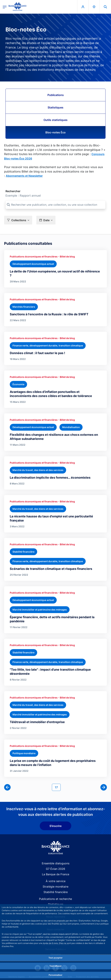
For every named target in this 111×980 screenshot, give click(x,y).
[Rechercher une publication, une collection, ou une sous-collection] (56, 205)
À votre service (56, 881)
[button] (105, 7)
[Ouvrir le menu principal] (5, 7)
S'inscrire (56, 826)
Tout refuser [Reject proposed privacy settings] (56, 966)
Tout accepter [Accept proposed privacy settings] (56, 958)
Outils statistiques (56, 120)
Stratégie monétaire (56, 887)
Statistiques (56, 107)
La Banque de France (56, 874)
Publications (56, 95)
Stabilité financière (56, 892)
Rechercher (13, 191)
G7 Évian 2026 (56, 869)
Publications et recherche (56, 899)
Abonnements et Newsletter (24, 176)
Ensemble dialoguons (56, 863)
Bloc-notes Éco (56, 132)
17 (58, 787)
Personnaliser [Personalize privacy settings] (56, 975)
